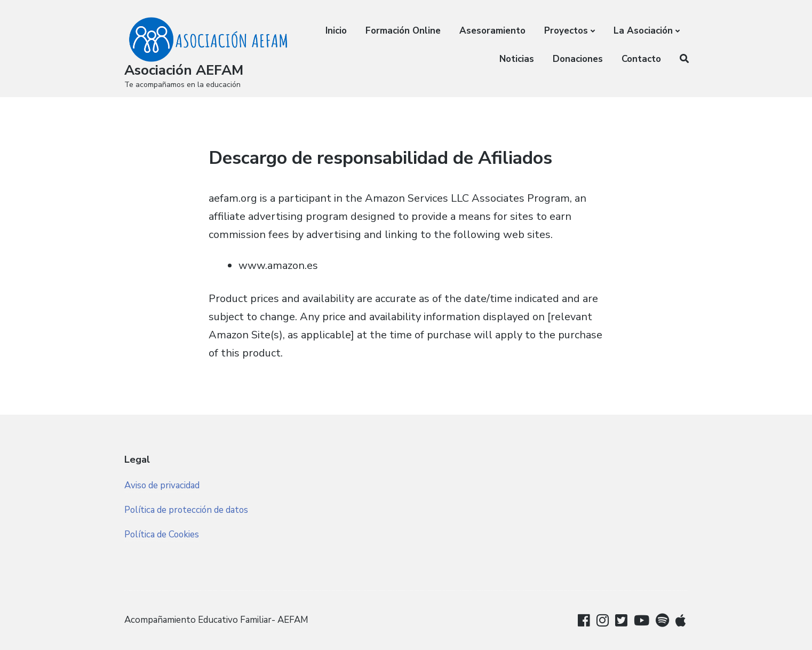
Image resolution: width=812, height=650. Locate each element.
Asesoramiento (492, 31)
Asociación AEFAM (184, 70)
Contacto (641, 59)
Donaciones (578, 59)
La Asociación (643, 31)
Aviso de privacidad (162, 485)
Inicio (336, 31)
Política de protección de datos (187, 510)
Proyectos (566, 31)
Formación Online (403, 31)
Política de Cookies (162, 534)
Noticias (517, 59)
